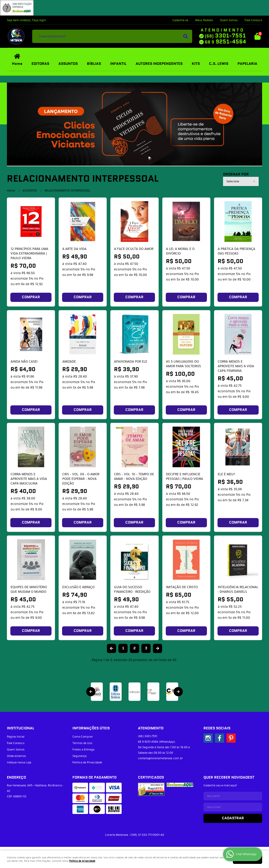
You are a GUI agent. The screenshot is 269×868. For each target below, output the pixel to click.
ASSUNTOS (68, 64)
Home (17, 64)
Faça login (39, 20)
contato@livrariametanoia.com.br (160, 758)
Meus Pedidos (204, 20)
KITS (196, 64)
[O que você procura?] (186, 36)
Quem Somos (229, 20)
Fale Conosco (253, 20)
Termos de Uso (82, 743)
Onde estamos (16, 756)
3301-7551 (225, 36)
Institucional (21, 728)
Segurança (80, 756)
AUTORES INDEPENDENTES (159, 64)
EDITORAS (40, 64)
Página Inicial (16, 737)
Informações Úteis (91, 728)
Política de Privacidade (87, 762)
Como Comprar (83, 737)
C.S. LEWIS (219, 64)
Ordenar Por (236, 175)
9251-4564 (225, 42)
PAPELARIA (247, 64)
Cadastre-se (180, 20)
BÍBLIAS (94, 64)
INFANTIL (118, 64)
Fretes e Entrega (83, 750)
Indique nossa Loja (19, 762)
